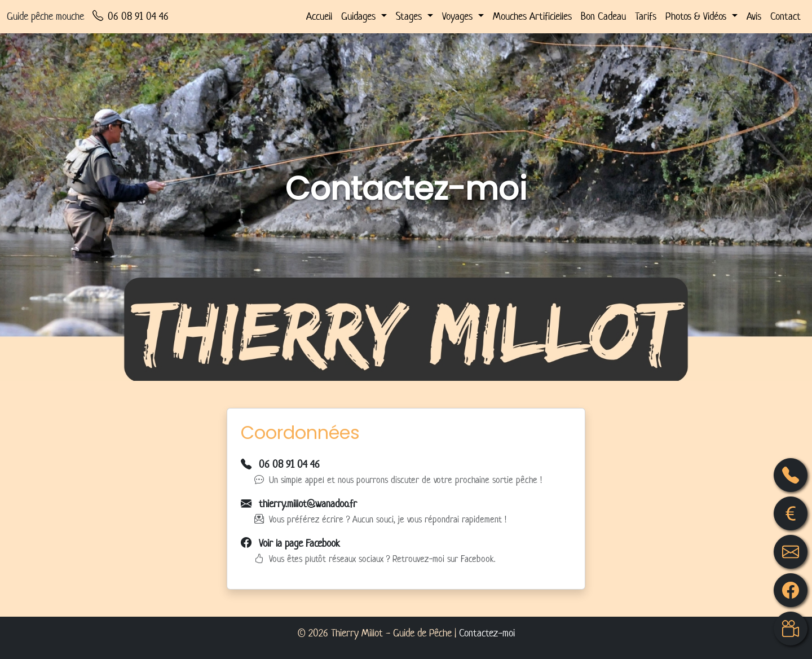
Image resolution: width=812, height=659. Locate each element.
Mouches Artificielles (532, 16)
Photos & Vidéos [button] (697, 16)
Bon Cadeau (603, 16)
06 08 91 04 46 (131, 17)
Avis (754, 16)
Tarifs (646, 16)
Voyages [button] (459, 16)
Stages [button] (410, 16)
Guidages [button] (360, 16)
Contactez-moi (487, 633)
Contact (785, 16)
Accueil (319, 16)
